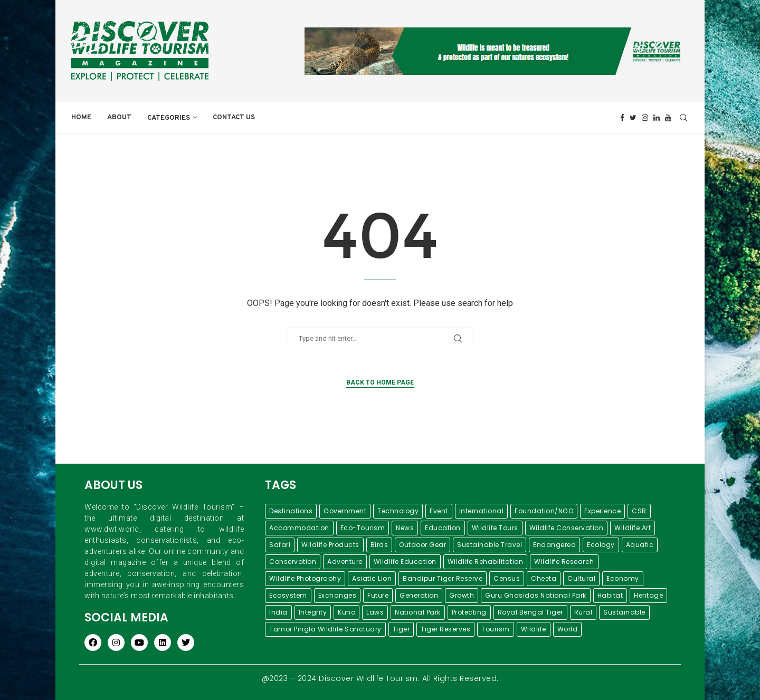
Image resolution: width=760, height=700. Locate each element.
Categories (169, 118)
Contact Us (234, 118)
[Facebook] (622, 118)
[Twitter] (633, 118)
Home (81, 118)
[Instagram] (645, 118)
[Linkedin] (657, 118)
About (119, 118)
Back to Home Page (380, 382)
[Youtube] (668, 118)
